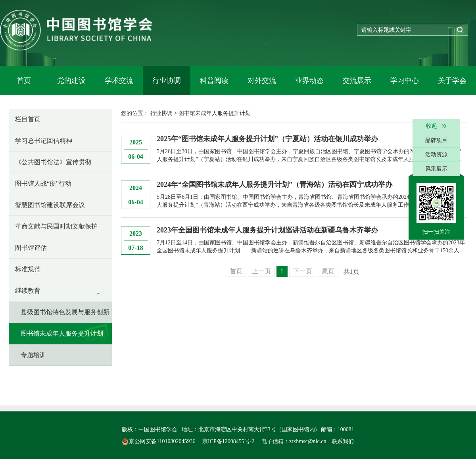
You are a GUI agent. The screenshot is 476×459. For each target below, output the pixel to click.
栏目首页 (28, 119)
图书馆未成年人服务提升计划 (62, 333)
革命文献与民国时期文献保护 (56, 226)
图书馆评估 (31, 248)
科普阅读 (214, 81)
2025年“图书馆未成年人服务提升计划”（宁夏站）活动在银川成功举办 (267, 139)
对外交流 (262, 81)
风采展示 (436, 169)
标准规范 (28, 269)
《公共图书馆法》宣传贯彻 (53, 162)
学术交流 (119, 81)
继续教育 (28, 291)
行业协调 (167, 81)
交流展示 (357, 81)
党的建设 (71, 81)
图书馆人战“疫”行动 (43, 183)
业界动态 (309, 81)
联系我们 (343, 441)
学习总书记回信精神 (44, 141)
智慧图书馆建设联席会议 (50, 205)
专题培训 (33, 355)
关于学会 (452, 81)
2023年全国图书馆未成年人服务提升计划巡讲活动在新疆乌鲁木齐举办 (267, 230)
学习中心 (405, 81)
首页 (24, 81)
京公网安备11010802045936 (159, 441)
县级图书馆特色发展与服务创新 (65, 312)
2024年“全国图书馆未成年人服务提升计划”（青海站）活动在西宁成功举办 (274, 184)
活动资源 (436, 155)
